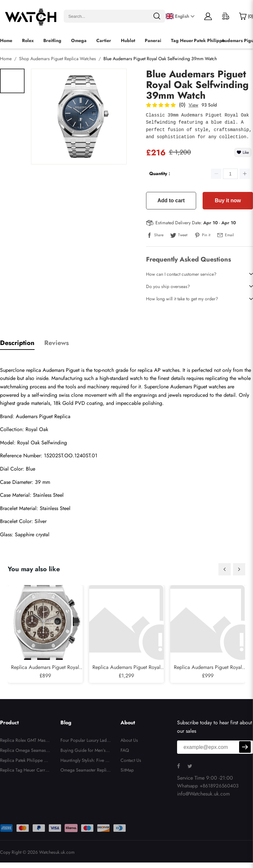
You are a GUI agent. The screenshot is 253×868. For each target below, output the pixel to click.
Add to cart (171, 200)
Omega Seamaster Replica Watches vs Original (85, 771)
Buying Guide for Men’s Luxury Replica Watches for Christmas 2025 (85, 751)
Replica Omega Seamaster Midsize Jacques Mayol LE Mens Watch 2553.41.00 (25, 751)
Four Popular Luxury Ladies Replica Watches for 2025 (85, 741)
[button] (225, 569)
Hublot (128, 40)
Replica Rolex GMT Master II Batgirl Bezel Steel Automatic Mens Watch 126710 (25, 741)
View (194, 105)
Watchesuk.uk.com (57, 852)
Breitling (52, 40)
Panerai (153, 40)
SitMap (127, 770)
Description (17, 343)
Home (6, 40)
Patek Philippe (209, 40)
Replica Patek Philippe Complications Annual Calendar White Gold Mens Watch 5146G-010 (25, 761)
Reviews (57, 343)
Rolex (28, 40)
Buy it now (228, 200)
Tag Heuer (182, 40)
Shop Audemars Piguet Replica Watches (58, 59)
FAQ (125, 750)
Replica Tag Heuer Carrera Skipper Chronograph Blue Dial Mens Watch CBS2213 (25, 771)
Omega (79, 40)
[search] (157, 16)
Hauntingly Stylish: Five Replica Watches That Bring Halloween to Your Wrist (85, 761)
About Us (129, 740)
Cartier (104, 40)
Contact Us (131, 760)
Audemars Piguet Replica (43, 416)
